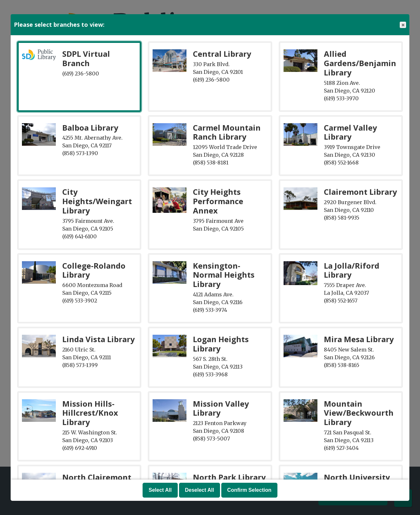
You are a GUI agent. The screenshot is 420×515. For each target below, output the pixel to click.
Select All (160, 490)
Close (403, 25)
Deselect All (199, 490)
